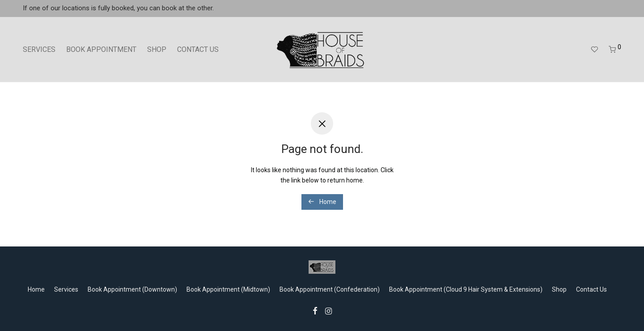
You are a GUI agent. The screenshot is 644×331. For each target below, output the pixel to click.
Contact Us (591, 289)
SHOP (157, 49)
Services (66, 289)
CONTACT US (198, 49)
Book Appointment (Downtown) (132, 289)
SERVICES (39, 49)
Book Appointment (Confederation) (330, 289)
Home (322, 202)
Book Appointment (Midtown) (228, 289)
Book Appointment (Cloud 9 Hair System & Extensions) (466, 289)
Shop (559, 289)
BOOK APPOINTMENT (101, 49)
